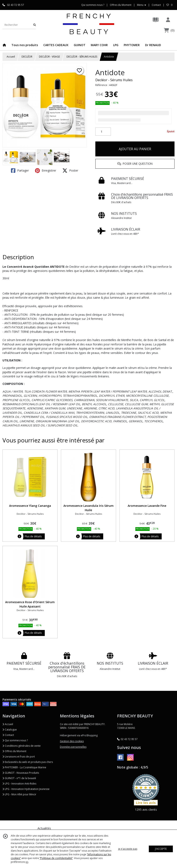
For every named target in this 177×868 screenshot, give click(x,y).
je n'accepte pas (128, 849)
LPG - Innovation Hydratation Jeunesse (26, 789)
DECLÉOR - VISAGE (49, 57)
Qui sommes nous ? (15, 740)
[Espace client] (168, 20)
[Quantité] (103, 132)
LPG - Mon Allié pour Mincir (19, 794)
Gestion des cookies (72, 741)
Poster (70, 171)
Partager (20, 171)
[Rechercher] (35, 25)
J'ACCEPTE (161, 849)
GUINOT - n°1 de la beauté (19, 778)
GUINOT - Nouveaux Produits (21, 773)
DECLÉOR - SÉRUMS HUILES (82, 57)
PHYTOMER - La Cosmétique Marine (24, 767)
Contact (156, 5)
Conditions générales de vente (22, 746)
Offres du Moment (14, 751)
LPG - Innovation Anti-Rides (19, 784)
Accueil (11, 57)
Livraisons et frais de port (19, 757)
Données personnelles (73, 747)
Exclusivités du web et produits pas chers (28, 762)
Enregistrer (46, 171)
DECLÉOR (27, 57)
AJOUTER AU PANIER (135, 149)
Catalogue (10, 730)
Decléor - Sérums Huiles (114, 80)
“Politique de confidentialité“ (56, 858)
